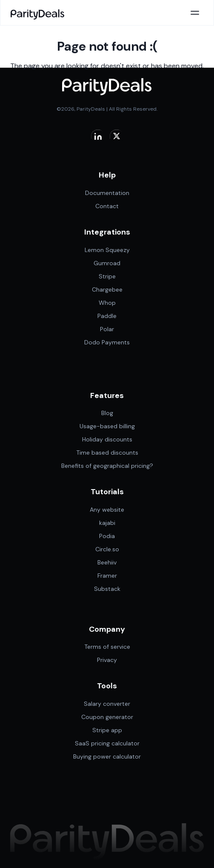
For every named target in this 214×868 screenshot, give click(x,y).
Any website (107, 510)
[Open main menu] (195, 13)
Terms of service (107, 647)
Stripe (107, 276)
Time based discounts (107, 453)
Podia (107, 536)
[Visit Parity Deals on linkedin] (98, 136)
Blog (107, 413)
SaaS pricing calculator (107, 743)
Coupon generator (107, 717)
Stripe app (107, 730)
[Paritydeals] (38, 13)
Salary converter (107, 704)
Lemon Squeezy (107, 250)
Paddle (107, 316)
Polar (107, 329)
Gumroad (107, 263)
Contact (107, 206)
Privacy (107, 660)
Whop (107, 303)
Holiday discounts (107, 439)
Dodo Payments (107, 342)
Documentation (107, 193)
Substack (107, 589)
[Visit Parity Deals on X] (117, 136)
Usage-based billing (107, 426)
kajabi (107, 523)
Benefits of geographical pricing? (107, 466)
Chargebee (107, 289)
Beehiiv (107, 562)
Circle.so (107, 549)
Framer (107, 576)
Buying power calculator (107, 756)
